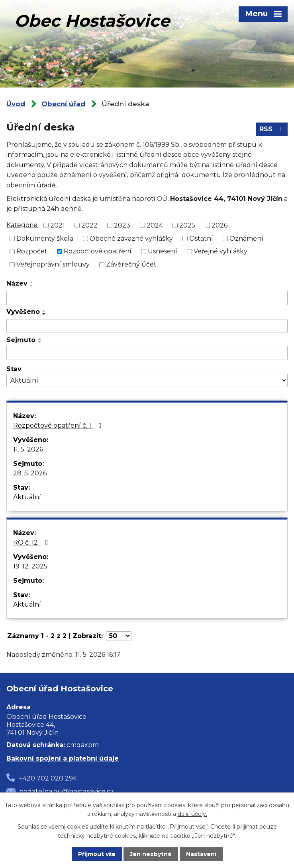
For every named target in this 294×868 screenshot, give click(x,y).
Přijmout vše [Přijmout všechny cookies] (97, 854)
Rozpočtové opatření (98, 251)
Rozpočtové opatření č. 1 (59, 425)
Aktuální (27, 497)
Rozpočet (32, 251)
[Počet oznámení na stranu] (119, 636)
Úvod (16, 104)
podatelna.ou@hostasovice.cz (67, 791)
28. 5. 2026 (30, 473)
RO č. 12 (32, 542)
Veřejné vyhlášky (220, 251)
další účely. (192, 814)
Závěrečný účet (131, 264)
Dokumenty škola (45, 238)
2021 (58, 225)
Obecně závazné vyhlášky (131, 238)
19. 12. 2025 (30, 566)
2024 (155, 225)
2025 (187, 225)
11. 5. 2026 (28, 449)
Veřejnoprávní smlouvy (53, 264)
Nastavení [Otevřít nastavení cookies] (201, 854)
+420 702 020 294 (48, 778)
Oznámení (246, 238)
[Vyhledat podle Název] (147, 298)
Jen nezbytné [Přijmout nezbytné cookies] (151, 854)
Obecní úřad (63, 104)
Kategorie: (23, 225)
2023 (122, 225)
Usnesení (163, 251)
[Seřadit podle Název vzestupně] (32, 282)
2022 (89, 225)
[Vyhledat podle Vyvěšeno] (147, 326)
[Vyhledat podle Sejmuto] (147, 353)
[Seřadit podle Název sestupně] (32, 286)
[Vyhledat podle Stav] (147, 380)
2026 (220, 225)
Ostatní (201, 238)
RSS (271, 129)
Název (17, 283)
